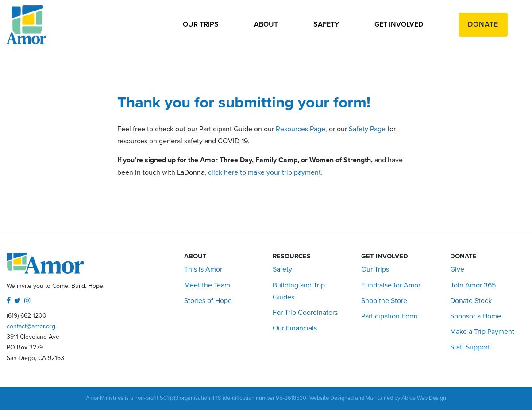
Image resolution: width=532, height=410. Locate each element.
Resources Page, (301, 129)
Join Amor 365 (473, 285)
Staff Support (470, 347)
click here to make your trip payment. (266, 172)
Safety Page (367, 129)
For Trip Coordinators (305, 313)
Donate (483, 24)
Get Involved (399, 24)
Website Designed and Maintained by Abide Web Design (378, 398)
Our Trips (201, 24)
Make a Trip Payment (482, 332)
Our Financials (295, 328)
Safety (326, 24)
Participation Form (389, 316)
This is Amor (203, 269)
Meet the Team (207, 285)
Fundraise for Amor (391, 285)
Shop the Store (384, 301)
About (266, 24)
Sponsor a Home (476, 316)
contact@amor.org (31, 326)
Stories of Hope (208, 301)
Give (457, 269)
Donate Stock (471, 301)
